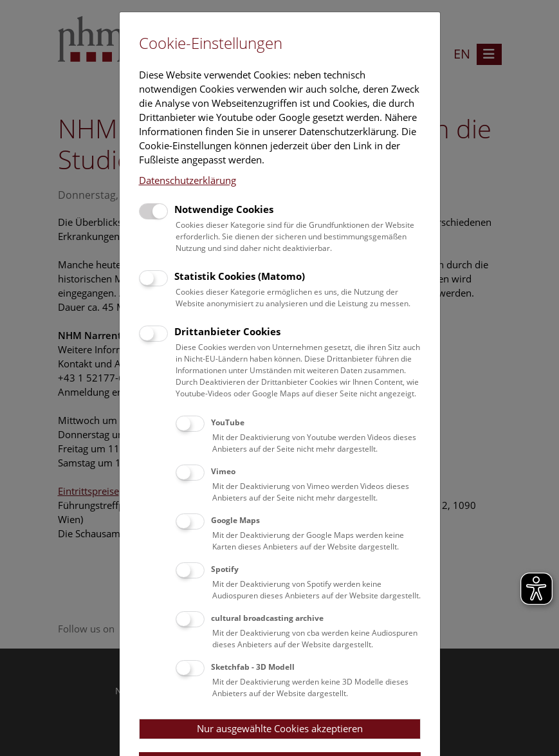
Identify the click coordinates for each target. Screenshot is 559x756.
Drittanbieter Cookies (227, 331)
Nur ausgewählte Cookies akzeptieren (280, 728)
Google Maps (235, 520)
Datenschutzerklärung (188, 180)
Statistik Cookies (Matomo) (240, 276)
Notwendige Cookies (224, 209)
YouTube (228, 422)
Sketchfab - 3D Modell (253, 667)
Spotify (225, 569)
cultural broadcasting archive (267, 618)
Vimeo (223, 471)
